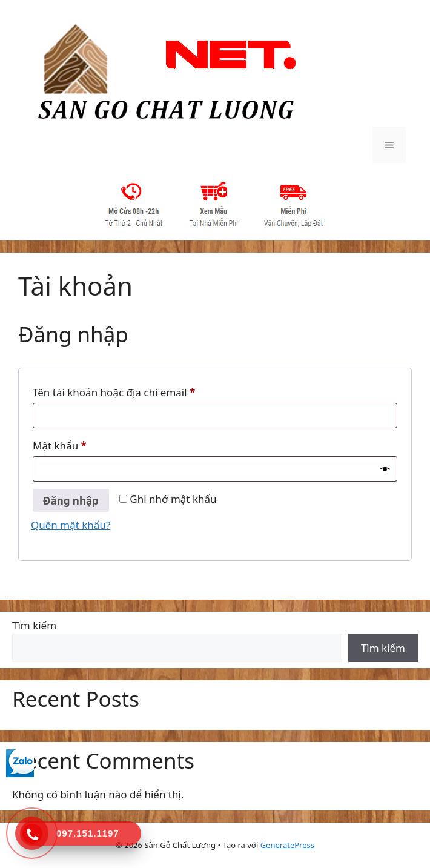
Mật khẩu (71, 446)
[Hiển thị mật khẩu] (385, 469)
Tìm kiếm (34, 625)
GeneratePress (287, 845)
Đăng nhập (71, 501)
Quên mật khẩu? (71, 525)
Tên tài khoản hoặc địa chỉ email (126, 393)
